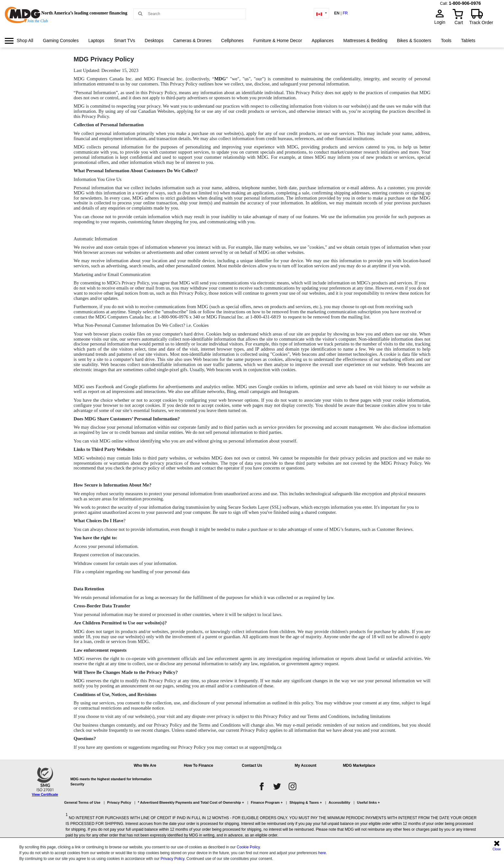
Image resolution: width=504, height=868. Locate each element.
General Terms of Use (82, 802)
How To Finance (198, 765)
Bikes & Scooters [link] (414, 40)
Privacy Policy (173, 859)
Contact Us (252, 765)
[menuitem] (19, 41)
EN (337, 13)
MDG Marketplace (359, 765)
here (322, 853)
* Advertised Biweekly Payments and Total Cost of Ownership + (191, 802)
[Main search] (140, 13)
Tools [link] (446, 40)
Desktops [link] (154, 40)
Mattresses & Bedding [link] (365, 40)
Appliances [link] (323, 40)
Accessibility (339, 802)
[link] (19, 41)
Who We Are (145, 765)
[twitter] (277, 786)
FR (345, 13)
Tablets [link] (468, 40)
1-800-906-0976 (465, 3)
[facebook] (262, 786)
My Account (306, 765)
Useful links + (369, 802)
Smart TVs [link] (124, 40)
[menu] (252, 47)
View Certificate (45, 794)
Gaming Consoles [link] (61, 40)
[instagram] (292, 786)
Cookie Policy (248, 847)
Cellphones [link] (232, 40)
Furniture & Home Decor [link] (278, 40)
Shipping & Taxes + (306, 802)
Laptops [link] (96, 40)
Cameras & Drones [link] (192, 40)
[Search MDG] (192, 14)
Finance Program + (267, 802)
